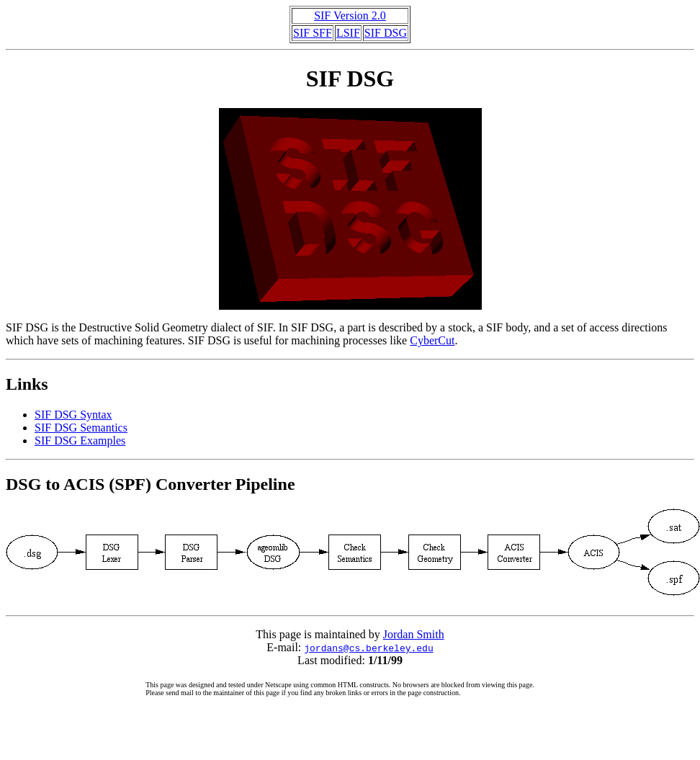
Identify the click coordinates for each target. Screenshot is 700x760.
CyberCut (432, 340)
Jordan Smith (414, 634)
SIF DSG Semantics (81, 428)
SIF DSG (386, 33)
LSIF (348, 33)
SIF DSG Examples (80, 441)
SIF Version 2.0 (350, 15)
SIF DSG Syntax (73, 415)
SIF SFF (313, 33)
